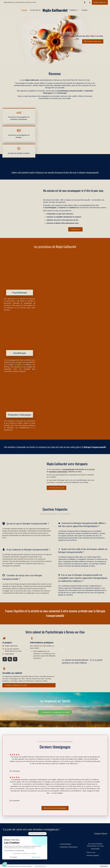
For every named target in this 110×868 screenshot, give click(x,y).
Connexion (104, 866)
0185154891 (9, 654)
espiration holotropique (58, 472)
